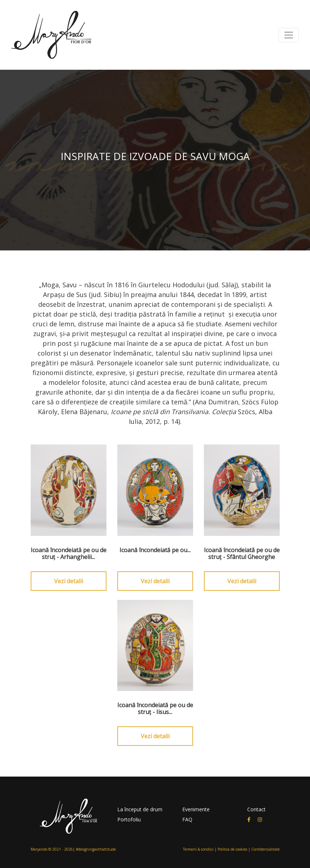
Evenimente (196, 809)
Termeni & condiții (198, 849)
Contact (256, 809)
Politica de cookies (232, 849)
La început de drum (140, 809)
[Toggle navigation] (289, 35)
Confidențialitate (265, 849)
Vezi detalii (69, 581)
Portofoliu (129, 819)
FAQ (187, 819)
